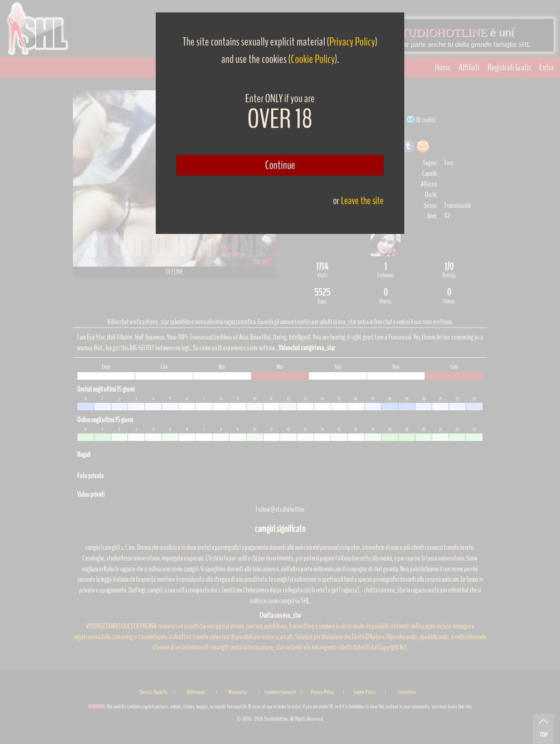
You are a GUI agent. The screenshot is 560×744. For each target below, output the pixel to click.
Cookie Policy (313, 59)
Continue (280, 165)
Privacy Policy (352, 42)
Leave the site (362, 201)
